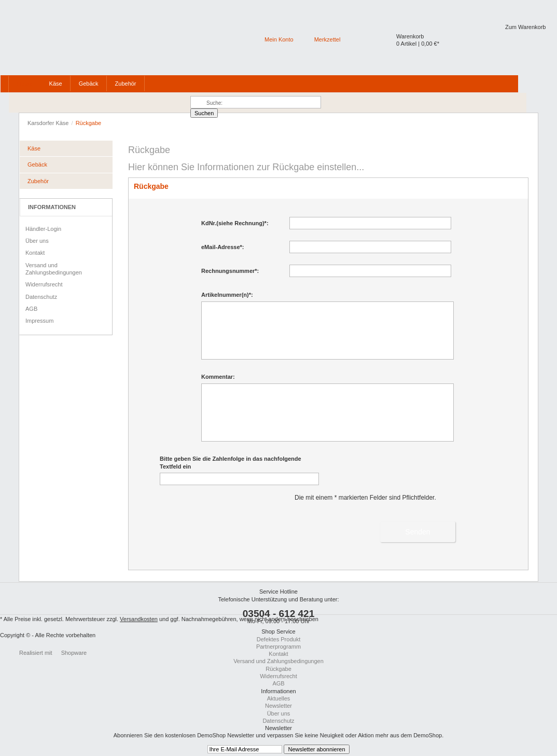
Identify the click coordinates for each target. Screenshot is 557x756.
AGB (31, 309)
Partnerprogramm (278, 647)
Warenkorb (410, 36)
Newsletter (278, 706)
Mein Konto (279, 39)
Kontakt (35, 253)
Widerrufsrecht (44, 284)
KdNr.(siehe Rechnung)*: (235, 223)
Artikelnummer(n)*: (227, 295)
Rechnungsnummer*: (230, 271)
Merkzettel (328, 39)
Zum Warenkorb (525, 27)
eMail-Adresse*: (223, 247)
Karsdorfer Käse (49, 123)
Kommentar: (218, 377)
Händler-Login (43, 229)
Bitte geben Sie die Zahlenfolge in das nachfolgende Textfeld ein (231, 462)
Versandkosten (139, 619)
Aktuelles (279, 698)
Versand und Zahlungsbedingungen (54, 269)
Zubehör (38, 181)
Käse (34, 148)
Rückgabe (278, 669)
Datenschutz (41, 297)
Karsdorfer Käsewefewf (63, 36)
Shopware (74, 653)
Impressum (39, 321)
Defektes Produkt (278, 639)
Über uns (37, 241)
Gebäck (37, 164)
